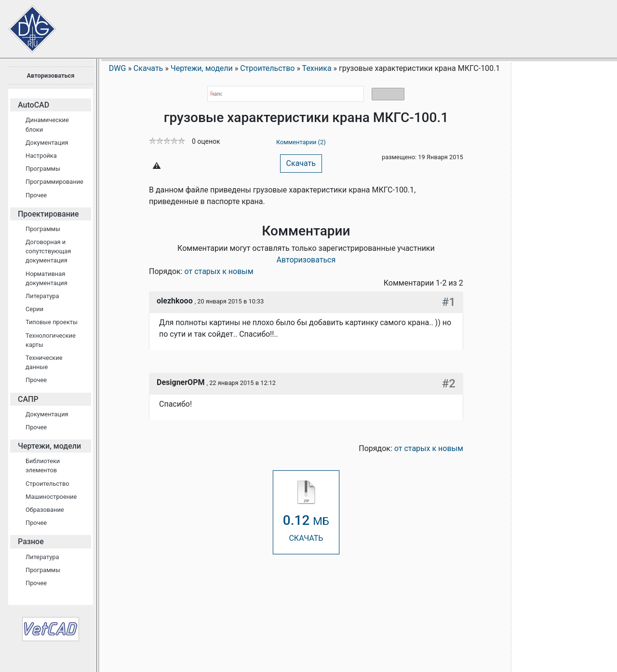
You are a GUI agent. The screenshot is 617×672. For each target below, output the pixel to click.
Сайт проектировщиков (24, 24)
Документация (47, 143)
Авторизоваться (50, 75)
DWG (118, 68)
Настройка (41, 156)
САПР (28, 399)
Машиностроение (51, 497)
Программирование (54, 182)
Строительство (47, 484)
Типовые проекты (52, 322)
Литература (42, 296)
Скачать (301, 163)
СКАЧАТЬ (306, 512)
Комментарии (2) (301, 142)
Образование (45, 510)
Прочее (36, 195)
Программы (43, 169)
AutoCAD (34, 105)
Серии (34, 309)
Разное (31, 542)
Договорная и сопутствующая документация (48, 251)
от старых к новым (219, 271)
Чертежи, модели (49, 446)
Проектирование (48, 214)
